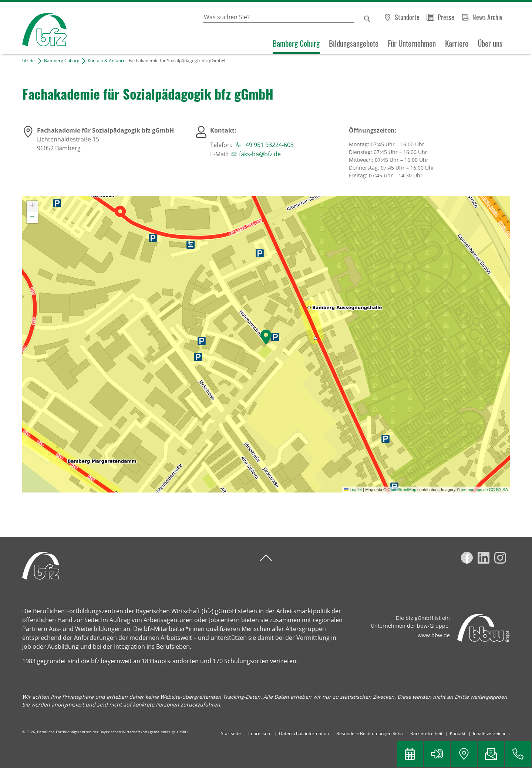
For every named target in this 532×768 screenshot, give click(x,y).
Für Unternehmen (412, 43)
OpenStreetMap (402, 490)
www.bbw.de (434, 635)
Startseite (231, 733)
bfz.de (28, 61)
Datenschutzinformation (304, 733)
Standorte (407, 17)
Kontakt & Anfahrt (106, 61)
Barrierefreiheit (426, 733)
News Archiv (487, 17)
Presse (446, 17)
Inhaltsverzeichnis (491, 733)
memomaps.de (474, 490)
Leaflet (353, 490)
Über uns (490, 43)
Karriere (457, 43)
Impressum (260, 733)
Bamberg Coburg (296, 43)
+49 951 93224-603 (268, 145)
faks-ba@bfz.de (260, 154)
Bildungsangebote (354, 43)
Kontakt (458, 733)
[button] (266, 337)
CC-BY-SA (498, 490)
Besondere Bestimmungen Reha (370, 733)
